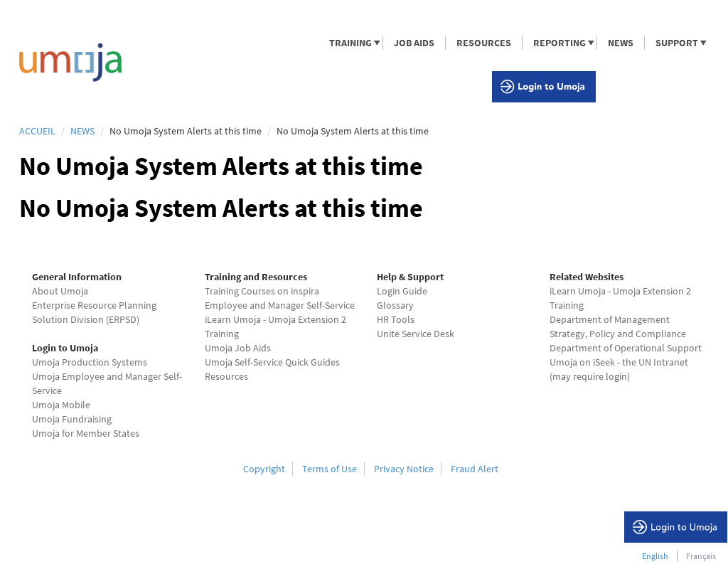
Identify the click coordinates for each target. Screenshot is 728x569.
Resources (226, 376)
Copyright (264, 469)
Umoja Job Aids (238, 348)
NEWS (621, 43)
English (655, 556)
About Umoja (60, 291)
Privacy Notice (404, 469)
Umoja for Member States (86, 433)
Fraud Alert (475, 469)
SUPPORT (676, 43)
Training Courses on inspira (262, 291)
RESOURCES (484, 43)
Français (701, 556)
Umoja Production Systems (90, 362)
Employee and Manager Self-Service (280, 305)
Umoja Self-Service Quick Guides (272, 362)
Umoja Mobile (61, 405)
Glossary (395, 305)
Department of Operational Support (626, 348)
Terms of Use (330, 469)
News (82, 131)
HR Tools (396, 319)
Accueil (37, 131)
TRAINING (350, 43)
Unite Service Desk (416, 334)
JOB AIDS (414, 43)
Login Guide (402, 291)
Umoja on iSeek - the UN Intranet (619, 362)
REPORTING (559, 43)
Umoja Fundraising (72, 419)
